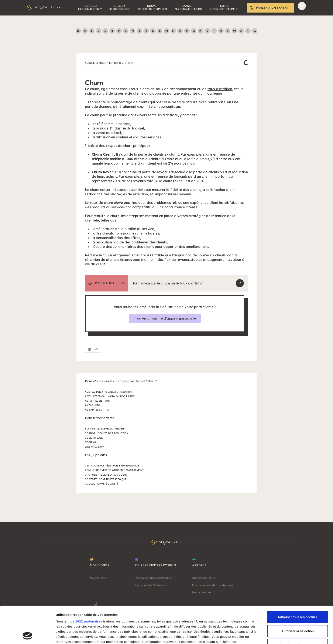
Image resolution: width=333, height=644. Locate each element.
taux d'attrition (220, 89)
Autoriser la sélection (298, 596)
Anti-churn (93, 405)
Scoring (90, 442)
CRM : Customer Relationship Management (114, 470)
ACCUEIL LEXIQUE (95, 63)
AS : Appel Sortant (98, 410)
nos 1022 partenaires (85, 587)
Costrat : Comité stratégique (106, 479)
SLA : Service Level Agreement (105, 429)
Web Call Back (95, 447)
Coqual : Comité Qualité (102, 484)
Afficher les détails (234, 636)
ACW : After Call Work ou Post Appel (110, 396)
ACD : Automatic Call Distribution (108, 392)
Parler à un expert (272, 8)
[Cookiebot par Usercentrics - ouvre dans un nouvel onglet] (28, 636)
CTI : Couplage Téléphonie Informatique (112, 466)
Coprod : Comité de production (107, 433)
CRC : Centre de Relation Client (106, 475)
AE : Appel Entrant (98, 401)
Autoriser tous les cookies (298, 582)
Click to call (94, 438)
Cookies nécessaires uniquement (298, 610)
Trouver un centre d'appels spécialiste (165, 318)
